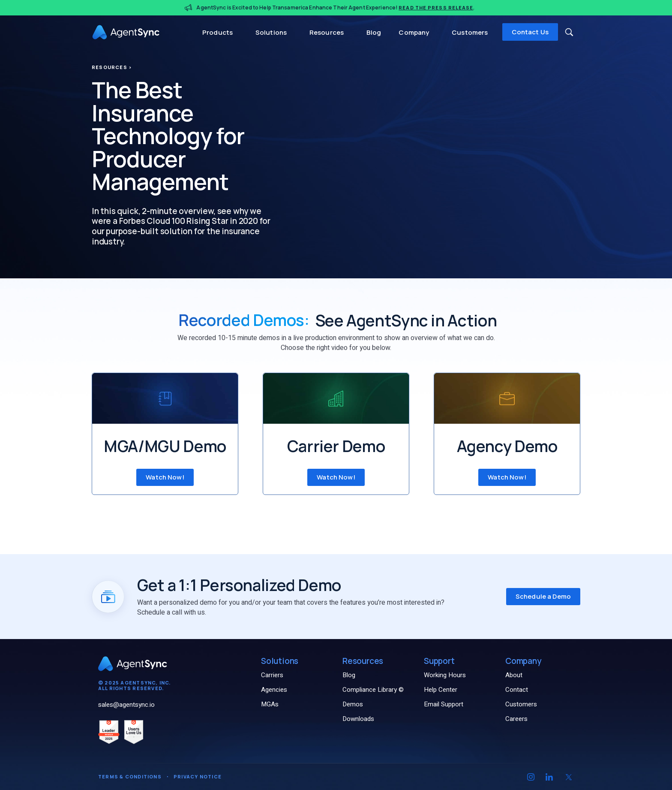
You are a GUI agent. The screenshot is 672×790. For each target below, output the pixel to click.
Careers (516, 719)
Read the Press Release (436, 8)
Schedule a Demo (543, 596)
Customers (470, 32)
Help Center (441, 690)
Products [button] (218, 32)
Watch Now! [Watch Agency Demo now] (507, 477)
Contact (517, 690)
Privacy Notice (198, 776)
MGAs (270, 704)
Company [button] (414, 32)
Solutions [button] (272, 32)
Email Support (444, 704)
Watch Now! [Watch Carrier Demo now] (336, 477)
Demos (353, 704)
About (514, 675)
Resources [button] (327, 32)
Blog (374, 32)
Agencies (274, 690)
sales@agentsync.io (126, 705)
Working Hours (445, 675)
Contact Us (530, 32)
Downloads (358, 719)
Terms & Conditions (130, 776)
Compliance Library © (373, 690)
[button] (569, 32)
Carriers (272, 675)
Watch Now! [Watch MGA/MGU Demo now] (165, 477)
